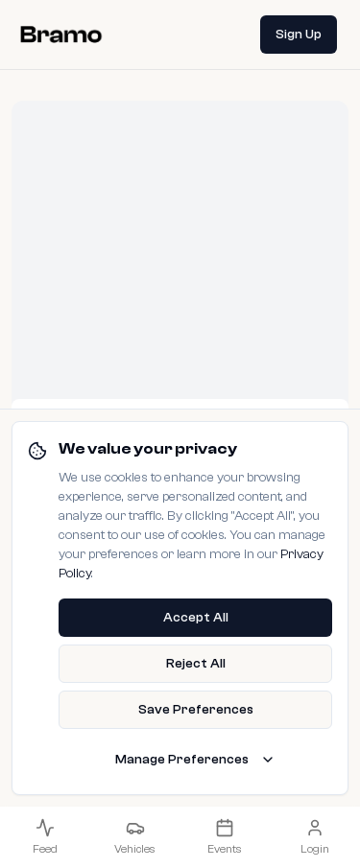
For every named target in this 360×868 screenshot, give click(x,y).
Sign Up (299, 35)
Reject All (196, 664)
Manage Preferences (195, 760)
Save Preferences (196, 710)
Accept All (196, 618)
